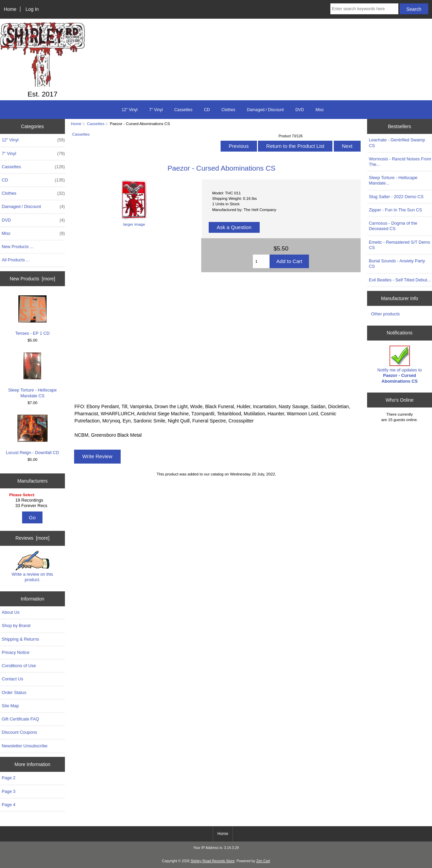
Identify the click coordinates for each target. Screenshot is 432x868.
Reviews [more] (33, 538)
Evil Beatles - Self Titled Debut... (400, 280)
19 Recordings (33, 500)
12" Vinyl (130, 110)
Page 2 (8, 778)
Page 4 (8, 805)
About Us (11, 612)
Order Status (14, 692)
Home (10, 9)
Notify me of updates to (400, 365)
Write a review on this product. (33, 567)
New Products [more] (33, 279)
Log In (32, 9)
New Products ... (18, 247)
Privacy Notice (15, 652)
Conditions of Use (19, 666)
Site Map (10, 706)
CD (207, 110)
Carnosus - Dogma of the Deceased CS (393, 226)
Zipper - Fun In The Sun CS (395, 210)
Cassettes (96, 124)
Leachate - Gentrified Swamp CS (397, 143)
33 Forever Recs (33, 506)
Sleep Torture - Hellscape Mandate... (393, 180)
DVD (300, 110)
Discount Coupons (19, 732)
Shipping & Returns (20, 639)
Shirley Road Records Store (213, 861)
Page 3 (8, 791)
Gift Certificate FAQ (20, 719)
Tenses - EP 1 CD (32, 316)
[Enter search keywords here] (364, 9)
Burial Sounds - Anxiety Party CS (397, 264)
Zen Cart (263, 861)
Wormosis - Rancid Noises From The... (400, 162)
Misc (320, 110)
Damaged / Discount (265, 110)
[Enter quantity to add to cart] (261, 261)
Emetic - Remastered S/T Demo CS (399, 245)
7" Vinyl (156, 110)
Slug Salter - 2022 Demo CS (396, 197)
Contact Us (12, 679)
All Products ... (16, 260)
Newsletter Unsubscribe (25, 746)
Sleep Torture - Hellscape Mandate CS (32, 375)
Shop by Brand (16, 626)
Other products (385, 314)
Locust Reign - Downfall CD (32, 435)
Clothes (229, 110)
